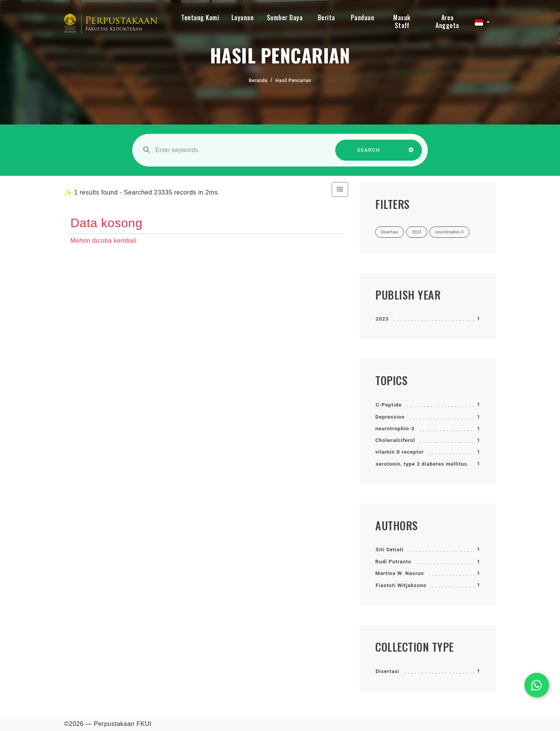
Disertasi (388, 671)
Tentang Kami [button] (200, 18)
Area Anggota (447, 21)
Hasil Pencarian (294, 81)
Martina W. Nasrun (400, 573)
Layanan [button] (243, 18)
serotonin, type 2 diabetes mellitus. (422, 464)
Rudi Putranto (393, 562)
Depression (390, 417)
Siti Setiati (390, 550)
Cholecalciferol (395, 440)
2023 (382, 319)
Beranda (258, 81)
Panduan (363, 18)
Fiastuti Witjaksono (401, 585)
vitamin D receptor (400, 452)
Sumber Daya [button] (285, 18)
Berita (326, 18)
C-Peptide (389, 405)
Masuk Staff (402, 21)
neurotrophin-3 (395, 429)
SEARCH (369, 154)
